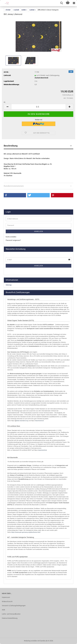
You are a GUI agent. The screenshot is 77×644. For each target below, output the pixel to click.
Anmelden (39, 231)
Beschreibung (11, 146)
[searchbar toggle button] (62, 3)
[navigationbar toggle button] (74, 3)
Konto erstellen (11, 237)
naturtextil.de (39, 421)
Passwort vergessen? (13, 240)
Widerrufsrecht (7, 601)
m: (5, 102)
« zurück (16, 10)
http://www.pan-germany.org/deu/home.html (26, 532)
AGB (3, 610)
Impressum (6, 597)
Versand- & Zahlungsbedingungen (14, 606)
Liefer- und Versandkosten (11, 614)
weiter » (24, 10)
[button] (7, 107)
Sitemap (9, 285)
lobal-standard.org (22, 421)
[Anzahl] (38, 107)
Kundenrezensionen (14, 186)
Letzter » (33, 10)
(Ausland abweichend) (41, 78)
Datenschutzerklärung (10, 618)
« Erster (8, 10)
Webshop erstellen (31, 641)
